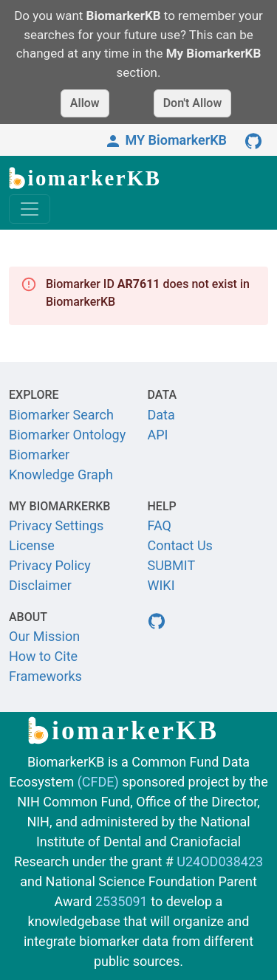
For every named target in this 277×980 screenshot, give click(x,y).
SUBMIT (172, 565)
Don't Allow (193, 103)
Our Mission (44, 636)
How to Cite (43, 656)
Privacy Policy (50, 565)
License (32, 545)
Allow (85, 103)
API (158, 435)
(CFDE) (98, 782)
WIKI (161, 585)
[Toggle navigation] (30, 209)
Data (161, 415)
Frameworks (45, 676)
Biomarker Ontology (67, 435)
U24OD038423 (220, 861)
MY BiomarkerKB (165, 140)
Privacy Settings (56, 525)
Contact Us (180, 545)
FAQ (160, 525)
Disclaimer (40, 585)
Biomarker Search (61, 415)
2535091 (122, 901)
